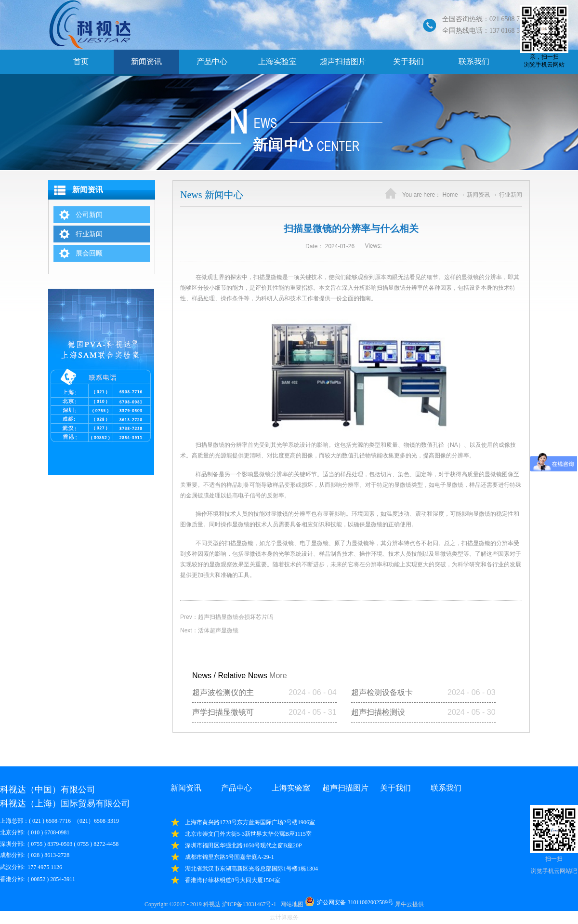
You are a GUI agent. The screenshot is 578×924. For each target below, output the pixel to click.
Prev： (227, 617)
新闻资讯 (478, 195)
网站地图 (290, 904)
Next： (209, 630)
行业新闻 (511, 195)
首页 (81, 61)
